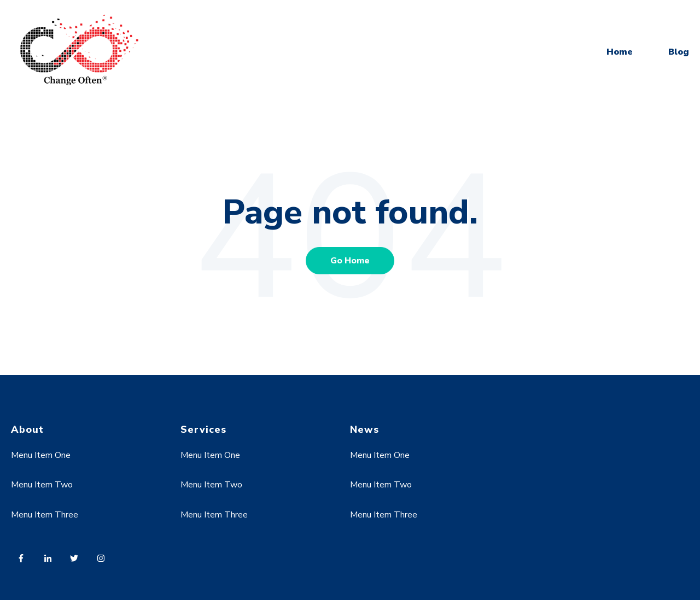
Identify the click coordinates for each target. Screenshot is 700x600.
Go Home (350, 261)
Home (620, 52)
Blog (679, 52)
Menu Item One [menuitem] (41, 455)
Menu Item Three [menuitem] (45, 515)
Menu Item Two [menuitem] (42, 485)
